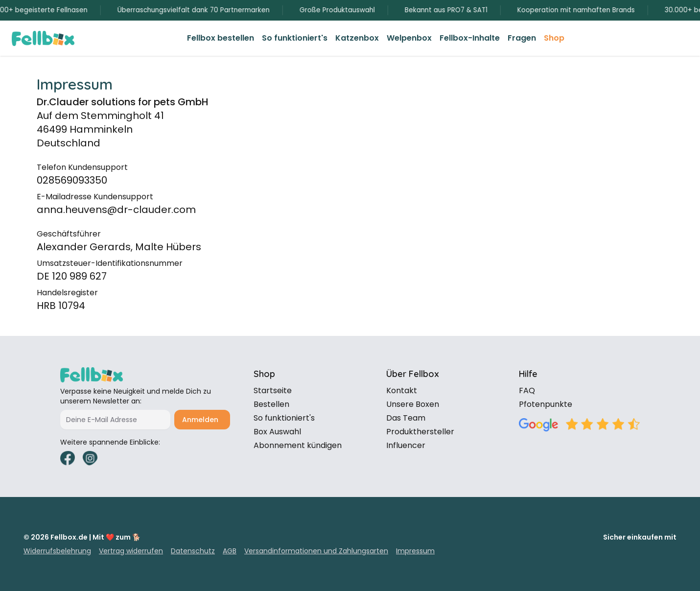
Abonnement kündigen (298, 445)
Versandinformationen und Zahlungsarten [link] (316, 551)
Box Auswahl (277, 432)
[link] (221, 38)
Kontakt (402, 390)
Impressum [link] (415, 551)
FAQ (527, 390)
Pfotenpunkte (546, 404)
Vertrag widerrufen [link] (131, 551)
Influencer (406, 445)
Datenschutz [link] (193, 551)
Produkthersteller (420, 432)
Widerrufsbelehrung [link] (57, 551)
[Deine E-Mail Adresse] (115, 420)
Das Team (406, 418)
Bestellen (271, 404)
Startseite (273, 390)
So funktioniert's (284, 418)
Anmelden (200, 420)
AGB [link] (230, 551)
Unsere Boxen (413, 404)
